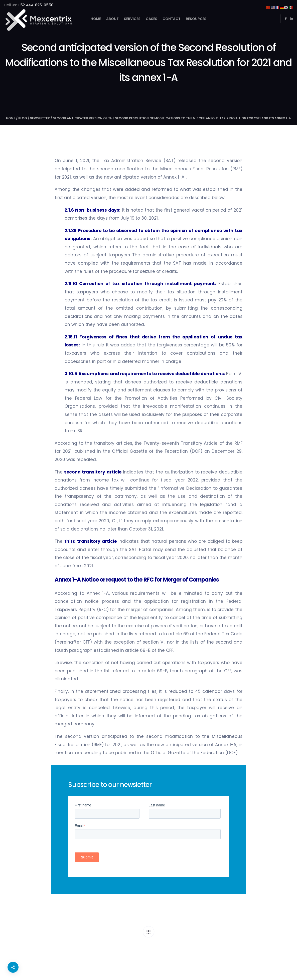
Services (132, 19)
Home (96, 19)
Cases (152, 19)
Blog (23, 118)
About (112, 19)
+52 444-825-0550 (36, 5)
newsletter (40, 118)
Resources (196, 19)
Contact (172, 19)
